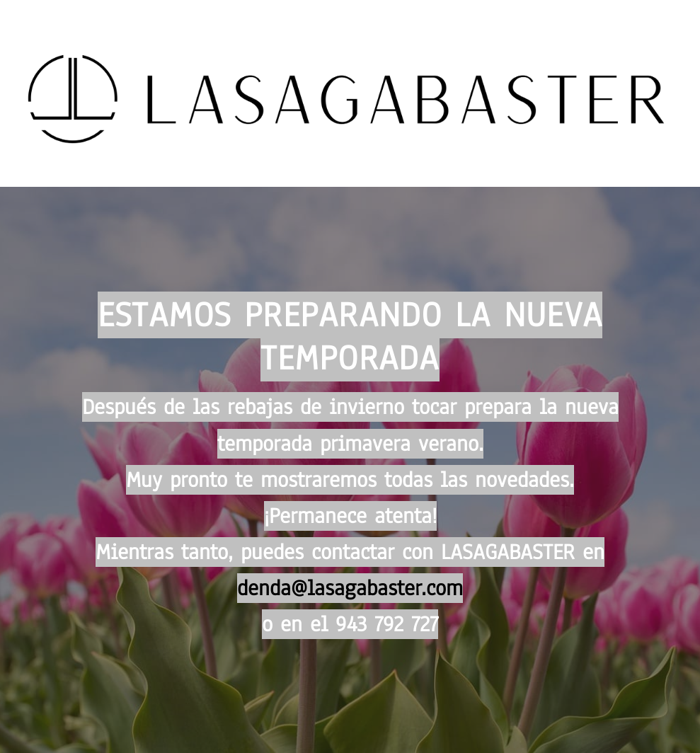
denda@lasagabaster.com (350, 588)
